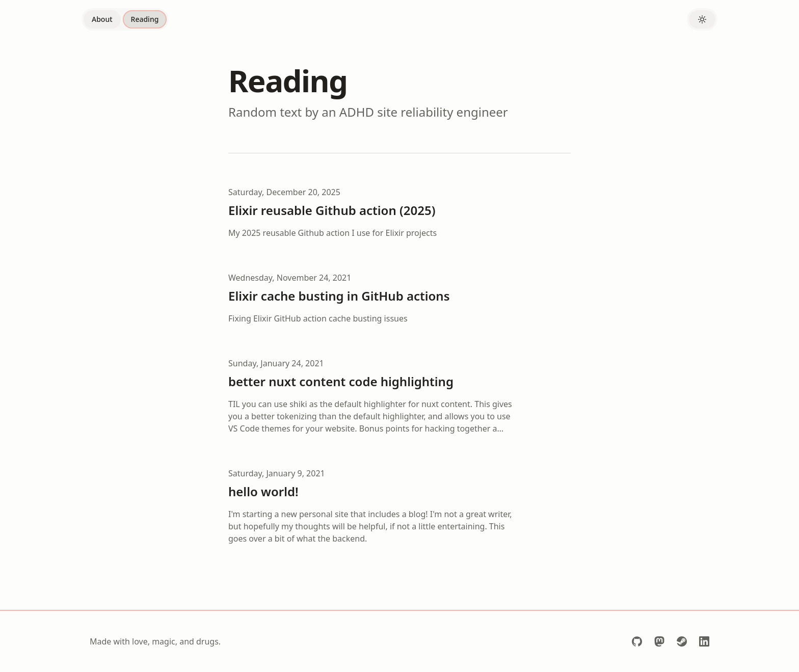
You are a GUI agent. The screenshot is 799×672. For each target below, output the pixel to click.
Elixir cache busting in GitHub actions (339, 296)
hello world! (263, 491)
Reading (145, 19)
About (102, 19)
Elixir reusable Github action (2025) (332, 210)
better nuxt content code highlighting (341, 381)
